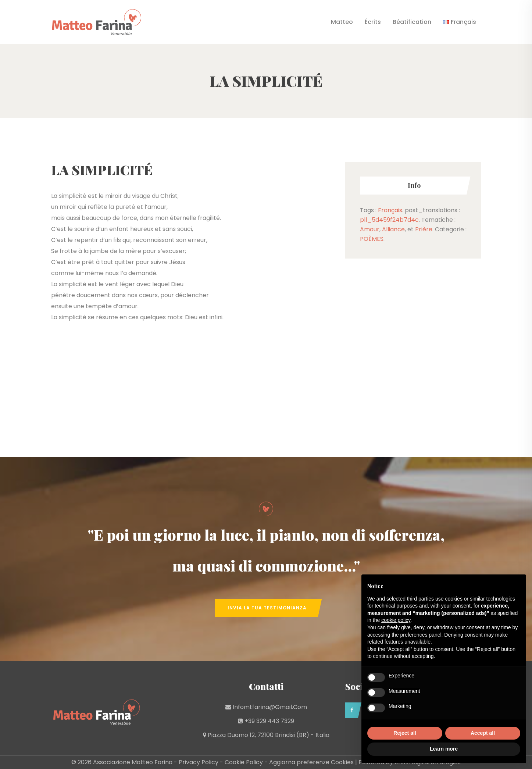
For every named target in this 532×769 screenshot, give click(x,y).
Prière (424, 229)
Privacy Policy (199, 762)
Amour (370, 229)
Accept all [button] (483, 733)
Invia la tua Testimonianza (267, 608)
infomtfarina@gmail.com (270, 707)
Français (390, 210)
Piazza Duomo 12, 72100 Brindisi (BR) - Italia (269, 735)
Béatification (412, 22)
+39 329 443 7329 (269, 721)
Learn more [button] (444, 749)
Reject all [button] (405, 733)
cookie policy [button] (396, 620)
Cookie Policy (244, 762)
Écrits (373, 22)
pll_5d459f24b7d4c (389, 220)
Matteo (342, 22)
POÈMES (372, 239)
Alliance (393, 229)
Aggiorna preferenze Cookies (311, 762)
